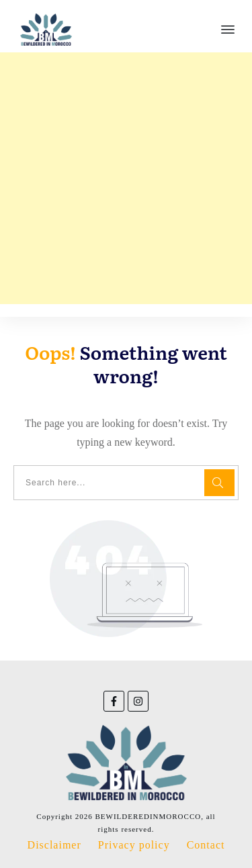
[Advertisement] (126, 178)
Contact (206, 845)
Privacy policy (134, 845)
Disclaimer (54, 845)
